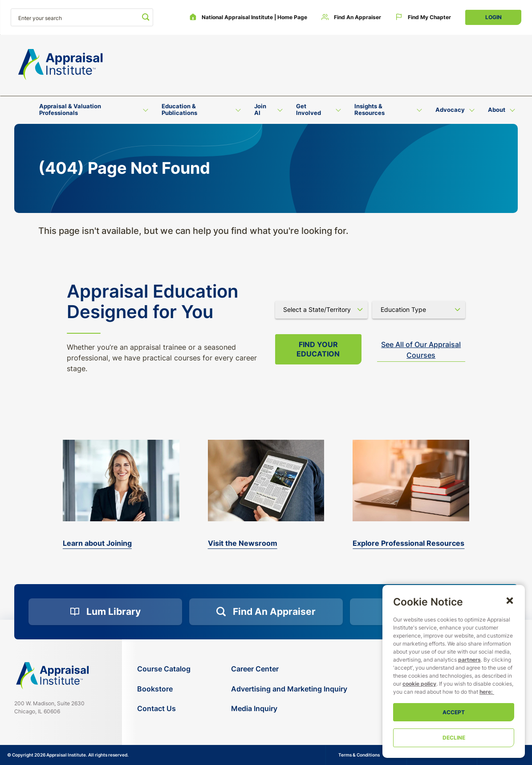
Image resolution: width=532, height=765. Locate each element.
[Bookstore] (164, 689)
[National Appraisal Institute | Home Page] (248, 17)
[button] (510, 600)
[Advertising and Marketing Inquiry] (289, 689)
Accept (454, 712)
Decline (454, 738)
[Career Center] (289, 669)
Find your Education (318, 349)
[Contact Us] (164, 709)
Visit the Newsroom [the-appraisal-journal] (243, 543)
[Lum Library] (105, 612)
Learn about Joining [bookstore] (97, 543)
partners (469, 660)
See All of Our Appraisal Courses (421, 350)
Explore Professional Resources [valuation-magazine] (408, 543)
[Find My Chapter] (423, 17)
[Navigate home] (53, 676)
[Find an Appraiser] (351, 17)
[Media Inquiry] (289, 709)
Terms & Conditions (359, 755)
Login (493, 17)
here (485, 692)
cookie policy (419, 684)
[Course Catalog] (164, 669)
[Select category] (419, 310)
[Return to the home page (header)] (61, 65)
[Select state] (322, 310)
